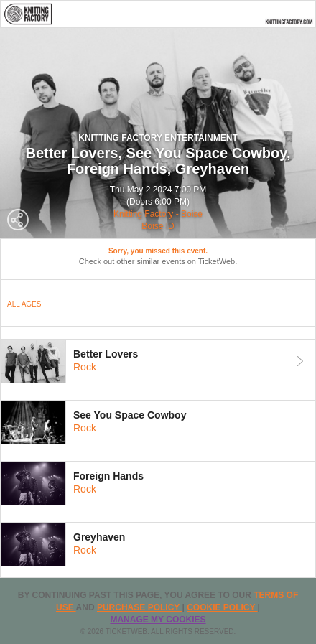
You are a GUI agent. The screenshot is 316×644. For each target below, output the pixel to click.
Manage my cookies (158, 620)
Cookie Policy (222, 607)
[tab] (158, 361)
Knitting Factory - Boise (158, 214)
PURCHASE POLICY (139, 607)
